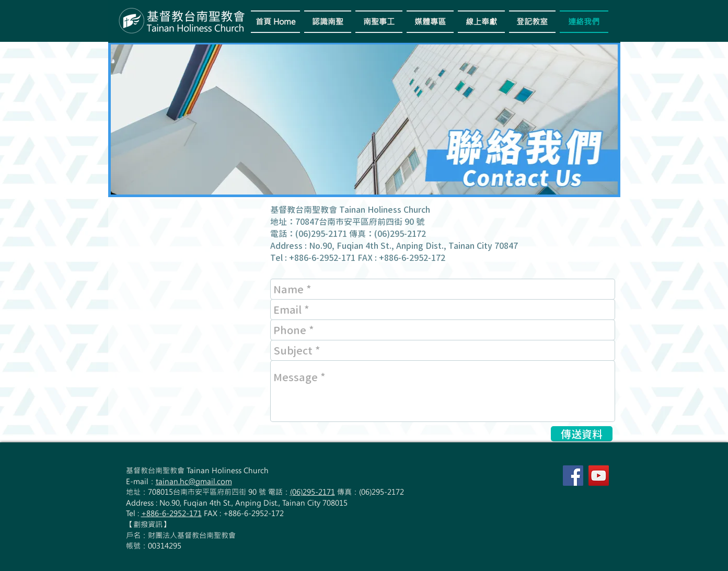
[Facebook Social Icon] (573, 476)
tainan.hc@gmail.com (194, 481)
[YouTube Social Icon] (599, 476)
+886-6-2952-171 (171, 513)
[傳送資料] (582, 434)
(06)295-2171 (313, 492)
